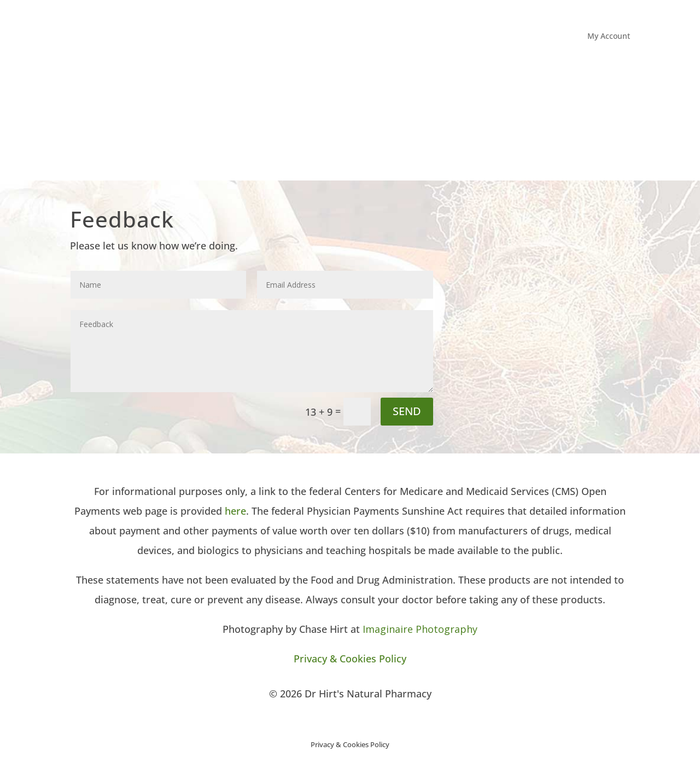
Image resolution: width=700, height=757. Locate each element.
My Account (609, 37)
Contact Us (610, 126)
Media (567, 126)
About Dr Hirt (430, 126)
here (235, 511)
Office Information (510, 126)
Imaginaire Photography (420, 629)
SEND (407, 411)
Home (383, 126)
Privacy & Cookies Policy (350, 659)
